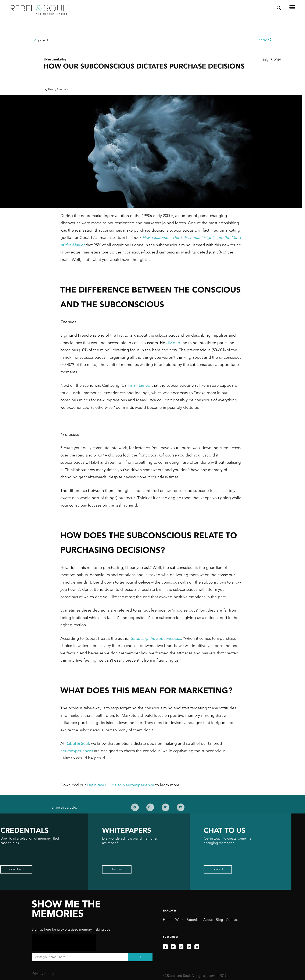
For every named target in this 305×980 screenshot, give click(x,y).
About (208, 920)
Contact (232, 920)
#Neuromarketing (55, 60)
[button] (35, 869)
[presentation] (64, 942)
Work (179, 920)
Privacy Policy (43, 974)
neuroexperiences (77, 751)
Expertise (193, 920)
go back (41, 41)
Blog (219, 920)
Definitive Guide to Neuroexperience (121, 785)
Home (168, 920)
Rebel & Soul (77, 744)
